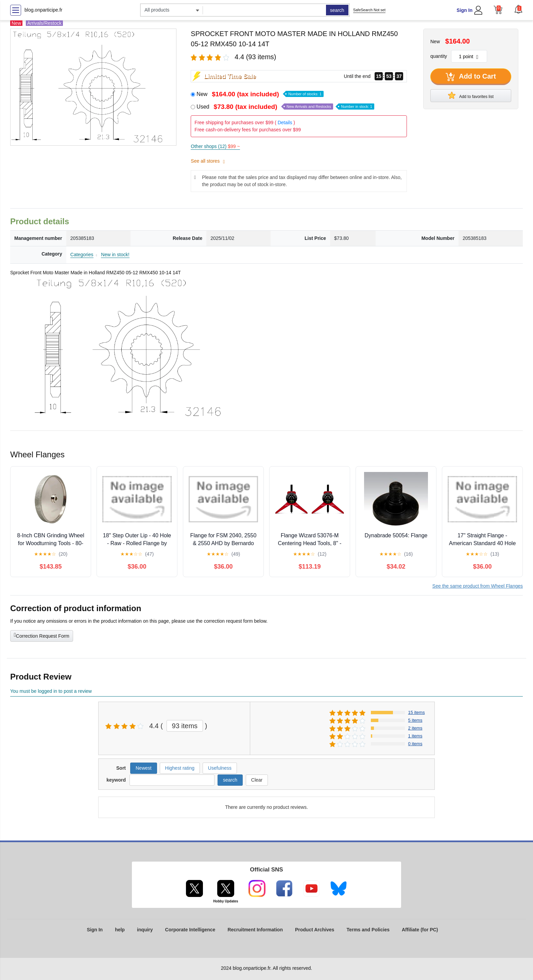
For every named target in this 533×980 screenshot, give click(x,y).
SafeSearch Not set (369, 10)
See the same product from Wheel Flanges (478, 586)
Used (285, 107)
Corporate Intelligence (190, 930)
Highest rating (180, 768)
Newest (144, 768)
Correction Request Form (42, 635)
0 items (415, 744)
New (260, 94)
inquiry (145, 930)
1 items (415, 736)
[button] (518, 9)
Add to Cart (471, 77)
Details (285, 122)
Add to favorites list (471, 95)
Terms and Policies (368, 930)
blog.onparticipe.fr (43, 10)
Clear (257, 780)
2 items (415, 728)
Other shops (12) (215, 146)
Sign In (465, 10)
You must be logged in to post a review (51, 691)
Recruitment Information (255, 930)
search (337, 10)
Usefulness (220, 768)
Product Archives (315, 930)
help (120, 930)
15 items (417, 712)
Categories (82, 255)
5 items (415, 720)
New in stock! (115, 255)
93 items (185, 726)
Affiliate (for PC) (420, 930)
